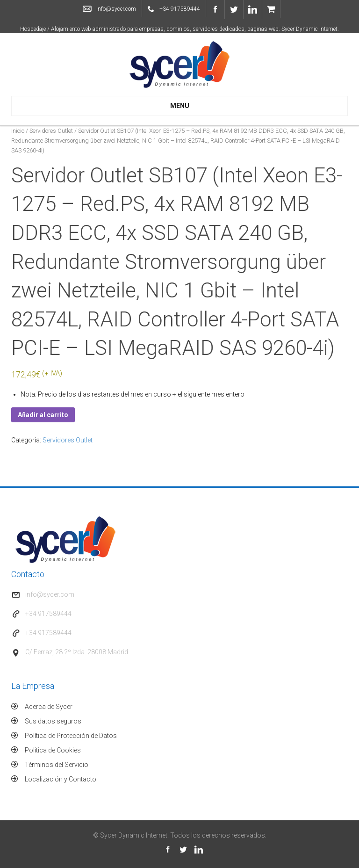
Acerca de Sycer (49, 707)
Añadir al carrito (43, 415)
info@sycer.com (116, 9)
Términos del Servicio (57, 765)
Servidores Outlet (51, 131)
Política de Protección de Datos (71, 736)
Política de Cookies (53, 750)
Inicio (18, 131)
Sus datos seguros (53, 721)
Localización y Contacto (61, 779)
